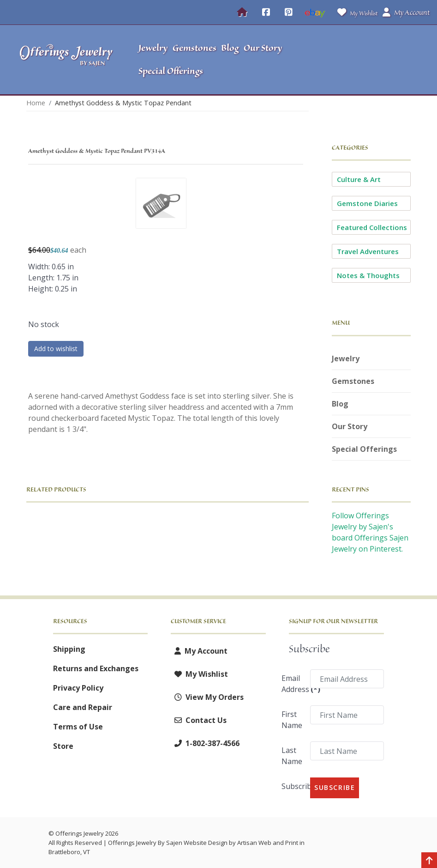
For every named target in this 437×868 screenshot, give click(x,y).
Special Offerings (364, 449)
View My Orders (207, 697)
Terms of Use (78, 727)
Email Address (293, 684)
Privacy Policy (78, 688)
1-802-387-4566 (205, 743)
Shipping (69, 649)
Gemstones (353, 381)
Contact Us (199, 720)
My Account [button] (406, 12)
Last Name (292, 756)
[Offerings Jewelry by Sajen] (66, 60)
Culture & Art (359, 179)
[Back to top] (429, 861)
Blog (340, 404)
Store (63, 746)
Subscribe (293, 786)
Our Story (350, 426)
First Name (292, 720)
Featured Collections (372, 227)
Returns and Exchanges (96, 668)
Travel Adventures (368, 251)
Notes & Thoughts (368, 275)
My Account (199, 651)
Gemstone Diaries (367, 203)
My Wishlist (356, 12)
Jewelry (346, 358)
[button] (380, 60)
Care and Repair (83, 707)
